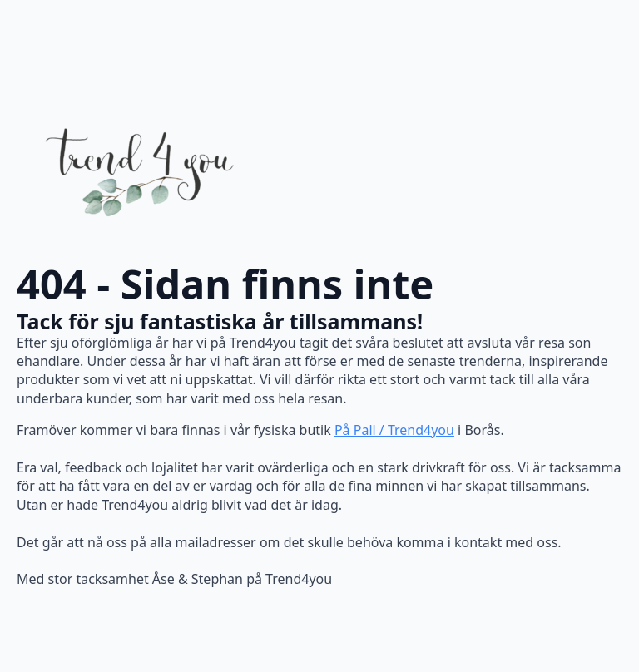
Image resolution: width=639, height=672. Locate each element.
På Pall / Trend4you (394, 430)
